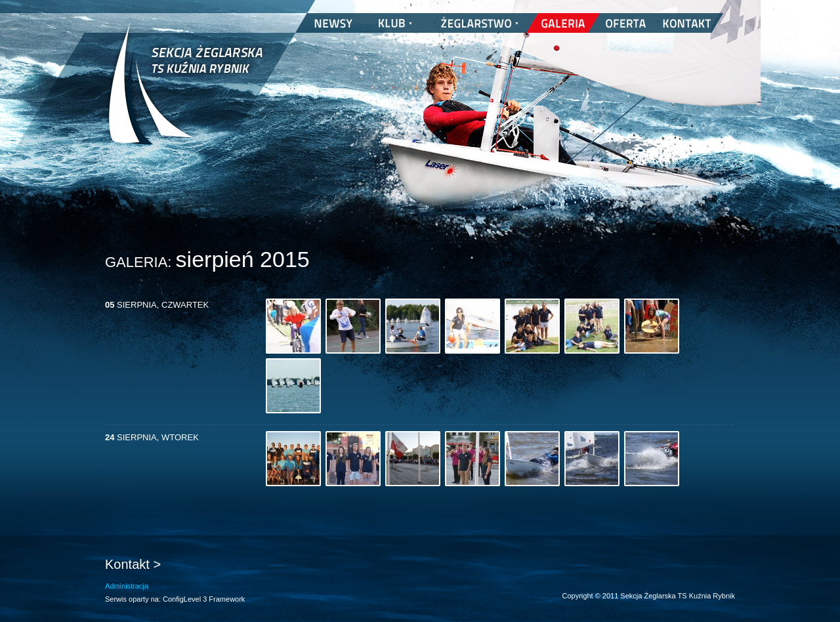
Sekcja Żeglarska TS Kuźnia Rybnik (185, 92)
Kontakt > (133, 564)
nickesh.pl (722, 609)
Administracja (127, 586)
